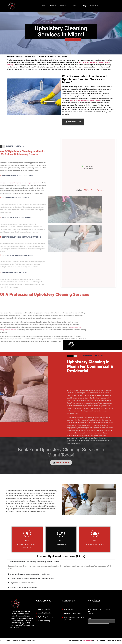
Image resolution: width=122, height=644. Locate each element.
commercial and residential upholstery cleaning (85, 100)
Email (90, 618)
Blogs (85, 6)
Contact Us (94, 6)
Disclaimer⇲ (87, 640)
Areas (76, 6)
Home (44, 6)
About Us (53, 6)
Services (64, 6)
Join (111, 621)
